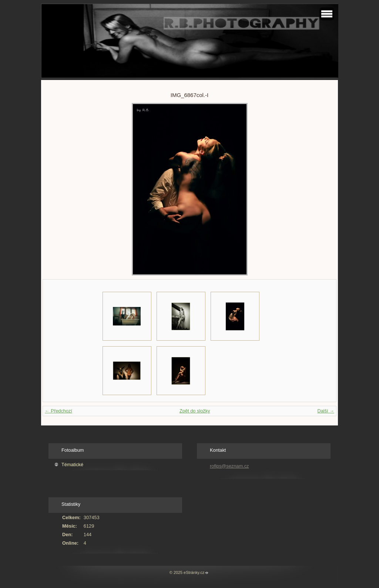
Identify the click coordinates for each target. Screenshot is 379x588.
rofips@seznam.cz (229, 466)
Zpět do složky (195, 411)
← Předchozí (58, 411)
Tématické (72, 465)
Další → (326, 411)
